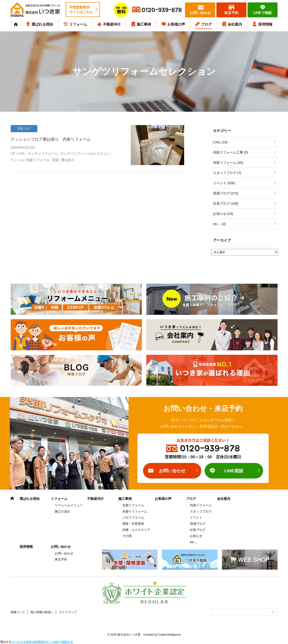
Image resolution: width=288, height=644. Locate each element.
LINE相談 (234, 471)
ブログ (206, 24)
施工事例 (144, 24)
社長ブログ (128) (226, 203)
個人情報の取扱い (42, 612)
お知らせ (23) (223, 214)
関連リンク (18, 612)
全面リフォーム (133, 505)
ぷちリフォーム (133, 517)
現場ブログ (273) (226, 193)
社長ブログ (198, 530)
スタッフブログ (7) (227, 173)
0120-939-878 (162, 10)
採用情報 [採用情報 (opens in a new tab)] (265, 24)
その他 (127, 536)
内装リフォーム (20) (228, 162)
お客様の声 (176, 24)
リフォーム (78, 24)
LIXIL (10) (220, 142)
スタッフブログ (201, 511)
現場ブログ (198, 524)
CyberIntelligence (169, 635)
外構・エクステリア (136, 530)
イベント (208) (224, 183)
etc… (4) (220, 224)
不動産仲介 (112, 24)
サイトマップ (68, 612)
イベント (196, 517)
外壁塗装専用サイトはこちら (81, 10)
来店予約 (231, 13)
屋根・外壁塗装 (133, 524)
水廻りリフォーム (135, 511)
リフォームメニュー (69, 505)
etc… (194, 542)
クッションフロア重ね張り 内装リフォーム (51, 139)
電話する (6, 642)
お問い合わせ (200, 13)
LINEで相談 (262, 13)
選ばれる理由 (42, 24)
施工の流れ (62, 511)
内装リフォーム (201, 505)
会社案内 (235, 24)
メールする (19, 642)
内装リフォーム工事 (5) (231, 152)
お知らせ (196, 536)
